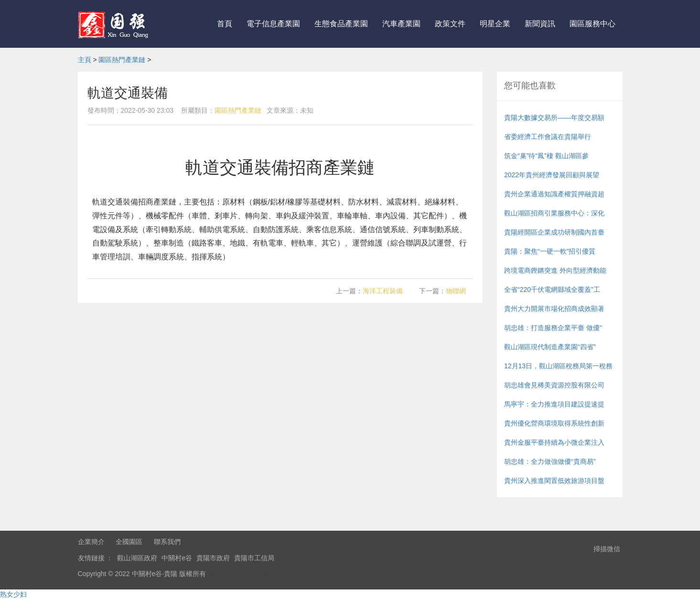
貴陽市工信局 (254, 558)
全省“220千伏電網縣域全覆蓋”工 (552, 289)
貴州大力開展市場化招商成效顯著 (554, 309)
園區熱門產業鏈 (122, 60)
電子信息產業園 (273, 24)
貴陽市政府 (213, 558)
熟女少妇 (13, 594)
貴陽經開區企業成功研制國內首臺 (554, 232)
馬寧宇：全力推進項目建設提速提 (554, 404)
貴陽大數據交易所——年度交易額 (554, 118)
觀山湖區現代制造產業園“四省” (550, 347)
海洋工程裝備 (383, 291)
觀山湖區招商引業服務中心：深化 (554, 213)
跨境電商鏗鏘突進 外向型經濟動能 (555, 270)
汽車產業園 (401, 24)
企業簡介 (91, 542)
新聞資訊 (540, 24)
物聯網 (456, 291)
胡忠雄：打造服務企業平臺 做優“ (553, 328)
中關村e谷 (177, 558)
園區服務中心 (592, 24)
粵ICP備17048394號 (238, 574)
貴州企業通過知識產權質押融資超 (554, 194)
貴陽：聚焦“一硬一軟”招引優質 (550, 251)
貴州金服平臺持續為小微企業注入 (554, 442)
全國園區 (129, 542)
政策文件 (450, 24)
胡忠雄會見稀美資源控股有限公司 (554, 385)
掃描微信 (607, 549)
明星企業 (495, 24)
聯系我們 (167, 542)
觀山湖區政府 (137, 558)
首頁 (225, 24)
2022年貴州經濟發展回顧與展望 (552, 175)
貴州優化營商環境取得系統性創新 (554, 423)
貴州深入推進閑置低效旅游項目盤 (554, 481)
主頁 (85, 60)
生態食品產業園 (341, 24)
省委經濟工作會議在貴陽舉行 (548, 137)
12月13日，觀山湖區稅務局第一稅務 (558, 366)
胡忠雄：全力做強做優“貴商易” (550, 461)
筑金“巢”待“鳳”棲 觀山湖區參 (546, 156)
